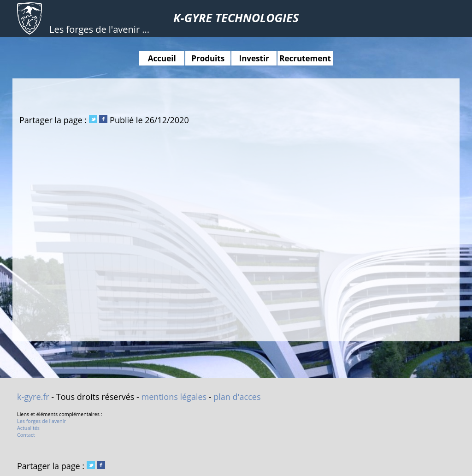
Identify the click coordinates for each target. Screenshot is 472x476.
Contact (26, 435)
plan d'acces (237, 397)
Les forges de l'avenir (41, 421)
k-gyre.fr (33, 397)
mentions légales (174, 397)
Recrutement (305, 58)
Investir (254, 58)
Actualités (28, 428)
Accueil (162, 58)
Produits (208, 58)
